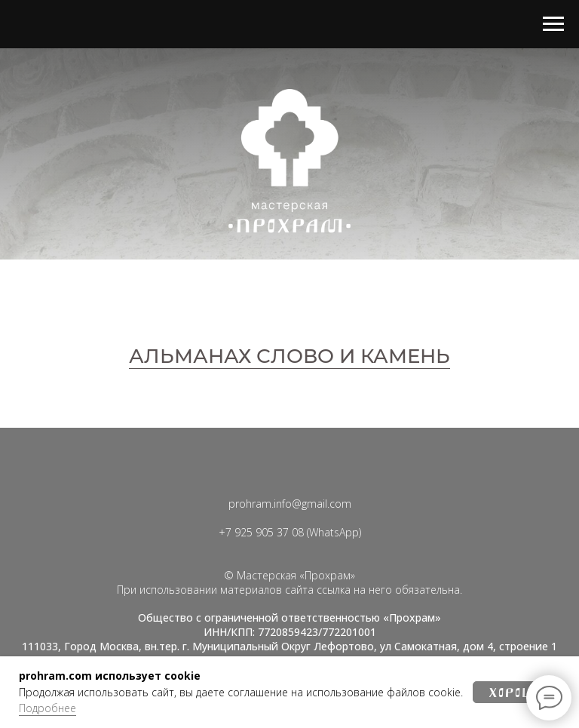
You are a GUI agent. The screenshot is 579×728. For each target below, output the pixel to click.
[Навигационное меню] (553, 24)
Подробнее (47, 708)
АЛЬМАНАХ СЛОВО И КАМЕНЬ (289, 356)
